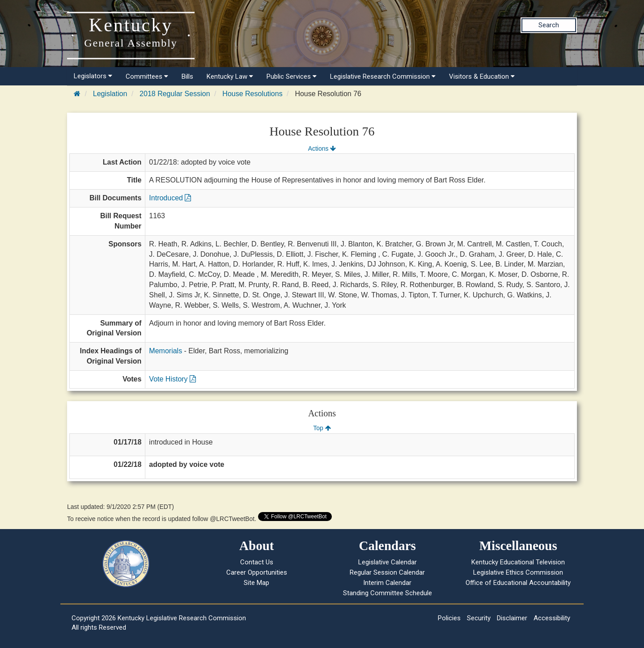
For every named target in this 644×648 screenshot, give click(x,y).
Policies (449, 618)
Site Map (256, 583)
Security (479, 618)
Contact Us (257, 562)
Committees (147, 76)
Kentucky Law (230, 76)
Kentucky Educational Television (518, 562)
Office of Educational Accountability (518, 583)
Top (322, 428)
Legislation (110, 94)
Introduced (170, 198)
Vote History (172, 379)
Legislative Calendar (388, 562)
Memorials (165, 351)
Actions (322, 148)
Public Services (292, 76)
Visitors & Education (482, 76)
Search (549, 25)
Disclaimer (512, 618)
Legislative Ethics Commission (518, 572)
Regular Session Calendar (387, 572)
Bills (187, 76)
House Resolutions (252, 94)
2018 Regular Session (175, 94)
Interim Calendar (387, 583)
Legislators (93, 76)
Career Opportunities (257, 572)
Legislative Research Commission (383, 76)
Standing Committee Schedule (388, 593)
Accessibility (552, 618)
